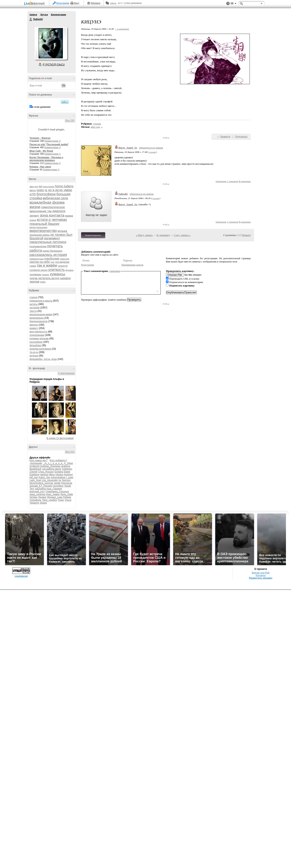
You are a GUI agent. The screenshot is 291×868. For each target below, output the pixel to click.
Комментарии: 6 (53, 147)
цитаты (33, 304)
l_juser (70, 477)
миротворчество (43, 231)
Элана (43, 503)
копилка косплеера (40, 349)
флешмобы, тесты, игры (43, 359)
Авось (113, 3)
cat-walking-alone (52, 469)
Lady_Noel (35, 480)
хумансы (58, 274)
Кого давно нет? (39, 460)
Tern (32, 489)
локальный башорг (45, 224)
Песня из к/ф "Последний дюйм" (49, 145)
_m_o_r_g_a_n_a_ (53, 463)
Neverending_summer (41, 483)
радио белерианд (52, 251)
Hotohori (68, 475)
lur (60, 480)
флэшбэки (35, 345)
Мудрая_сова (55, 497)
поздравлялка (38, 246)
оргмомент (52, 238)
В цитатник (245, 181)
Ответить (221, 181)
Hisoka (59, 475)
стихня (33, 297)
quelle (57, 483)
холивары (35, 274)
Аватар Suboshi (51, 43)
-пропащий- (36, 463)
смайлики (115, 271)
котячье (34, 356)
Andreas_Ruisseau (50, 466)
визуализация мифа (41, 314)
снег (53, 262)
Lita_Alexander (50, 480)
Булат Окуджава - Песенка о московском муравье (46, 159)
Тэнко (61, 500)
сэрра (33, 266)
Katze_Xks (44, 477)
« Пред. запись (144, 235)
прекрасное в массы (41, 301)
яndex (43, 282)
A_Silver (69, 463)
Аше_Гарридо (54, 489)
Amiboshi (34, 466)
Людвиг (42, 497)
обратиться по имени (151, 148)
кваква (69, 216)
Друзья (44, 15)
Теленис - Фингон (40, 138)
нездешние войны (40, 235)
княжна (33, 220)
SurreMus (58, 486)
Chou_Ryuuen (46, 472)
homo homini (49, 187)
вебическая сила (55, 198)
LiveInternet (35, 4)
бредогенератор (39, 321)
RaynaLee (67, 483)
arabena (66, 466)
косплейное (36, 342)
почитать (55, 246)
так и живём (47, 265)
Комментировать (93, 235)
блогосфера (46, 194)
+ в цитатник (122, 29)
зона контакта (52, 215)
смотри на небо (40, 262)
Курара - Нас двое (40, 167)
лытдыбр (35, 308)
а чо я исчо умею (59, 190)
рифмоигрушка (37, 259)
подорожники (37, 335)
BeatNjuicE (35, 469)
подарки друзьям (39, 339)
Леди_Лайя (66, 494)
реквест (34, 328)
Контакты (261, 575)
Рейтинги (96, 3)
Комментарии (59, 15)
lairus (33, 190)
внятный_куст (37, 492)
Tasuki (67, 486)
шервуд (65, 278)
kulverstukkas (58, 477)
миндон (34, 325)
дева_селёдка (37, 494)
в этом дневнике (41, 107)
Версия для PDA (261, 573)
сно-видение (62, 262)
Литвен (34, 497)
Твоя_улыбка (49, 500)
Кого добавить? (58, 460)
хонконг (46, 275)
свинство (65, 259)
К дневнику (163, 235)
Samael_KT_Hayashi (41, 486)
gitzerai (44, 475)
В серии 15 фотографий (60, 438)
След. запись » (182, 235)
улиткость (57, 270)
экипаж (34, 281)
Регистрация (63, 3)
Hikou (52, 475)
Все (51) (70, 452)
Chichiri (34, 472)
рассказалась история (48, 255)
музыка (62, 231)
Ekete (67, 472)
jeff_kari (34, 477)
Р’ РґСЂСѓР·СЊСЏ (54, 65)
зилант (34, 215)
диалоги (59, 211)
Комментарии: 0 (53, 141)
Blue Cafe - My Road (41, 151)
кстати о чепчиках (52, 220)
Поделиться (241, 136)
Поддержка (228, 4)
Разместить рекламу (261, 578)
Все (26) (70, 121)
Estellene (34, 475)
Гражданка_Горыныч (57, 492)
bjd (40, 187)
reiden (40, 190)
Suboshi (31, 19)
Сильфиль (35, 500)
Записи (33, 15)
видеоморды (37, 318)
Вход (77, 3)
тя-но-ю (34, 352)
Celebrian (67, 469)
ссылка (152, 152)
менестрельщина (38, 227)
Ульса (68, 500)
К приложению (66, 373)
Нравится (225, 136)
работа (36, 250)
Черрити (34, 503)
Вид (233, 4)
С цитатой (232, 181)
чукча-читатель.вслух (44, 278)
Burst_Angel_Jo (128, 148)
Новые (246, 235)
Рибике (67, 497)
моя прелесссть (38, 332)
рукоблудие (52, 259)
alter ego (34, 187)
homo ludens (64, 186)
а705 (33, 194)
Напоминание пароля (132, 265)
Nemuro (66, 480)
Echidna (59, 472)
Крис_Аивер (53, 494)
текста (33, 311)
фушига (69, 270)
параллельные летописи (48, 242)
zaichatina (40, 489)
